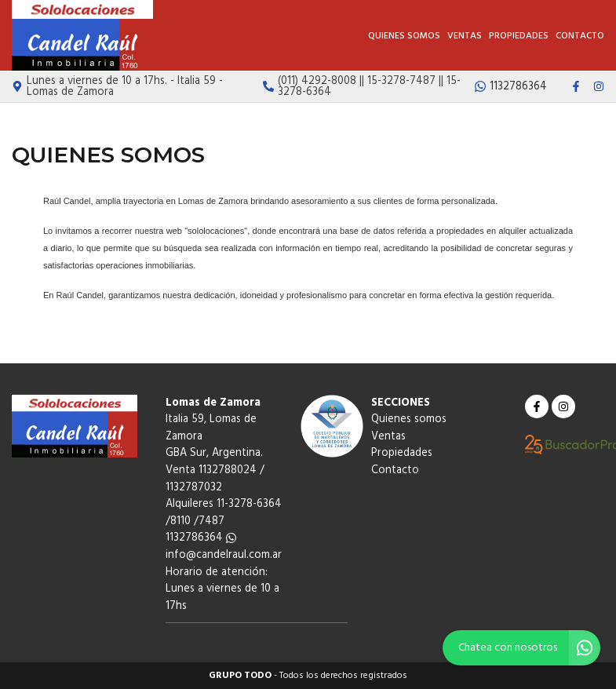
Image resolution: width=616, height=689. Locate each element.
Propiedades (519, 36)
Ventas (465, 36)
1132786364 (201, 538)
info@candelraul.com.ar (224, 555)
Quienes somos (404, 36)
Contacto (580, 36)
